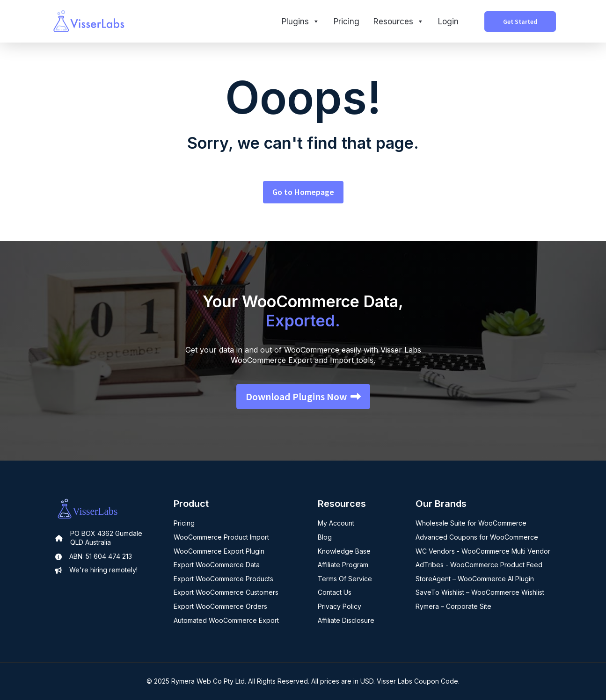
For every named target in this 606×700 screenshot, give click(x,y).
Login (448, 22)
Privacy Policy (340, 606)
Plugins (301, 22)
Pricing (347, 22)
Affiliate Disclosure (346, 620)
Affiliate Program (343, 565)
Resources (399, 22)
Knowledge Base (344, 551)
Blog (325, 537)
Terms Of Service (345, 579)
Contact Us (335, 592)
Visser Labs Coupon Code (417, 681)
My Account (336, 523)
